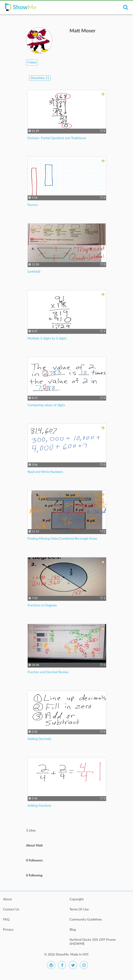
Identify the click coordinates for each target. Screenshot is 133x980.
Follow (32, 62)
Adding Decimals (39, 739)
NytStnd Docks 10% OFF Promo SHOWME (93, 942)
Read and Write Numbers (45, 472)
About (7, 899)
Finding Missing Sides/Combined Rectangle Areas (62, 539)
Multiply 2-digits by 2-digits (47, 338)
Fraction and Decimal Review (48, 672)
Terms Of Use (79, 909)
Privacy (8, 930)
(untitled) (34, 272)
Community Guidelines (86, 920)
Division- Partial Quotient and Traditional (57, 138)
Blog (73, 930)
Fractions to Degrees (42, 605)
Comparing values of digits (46, 405)
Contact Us (11, 909)
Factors (33, 205)
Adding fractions (39, 806)
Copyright (77, 899)
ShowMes (40, 78)
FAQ (6, 920)
